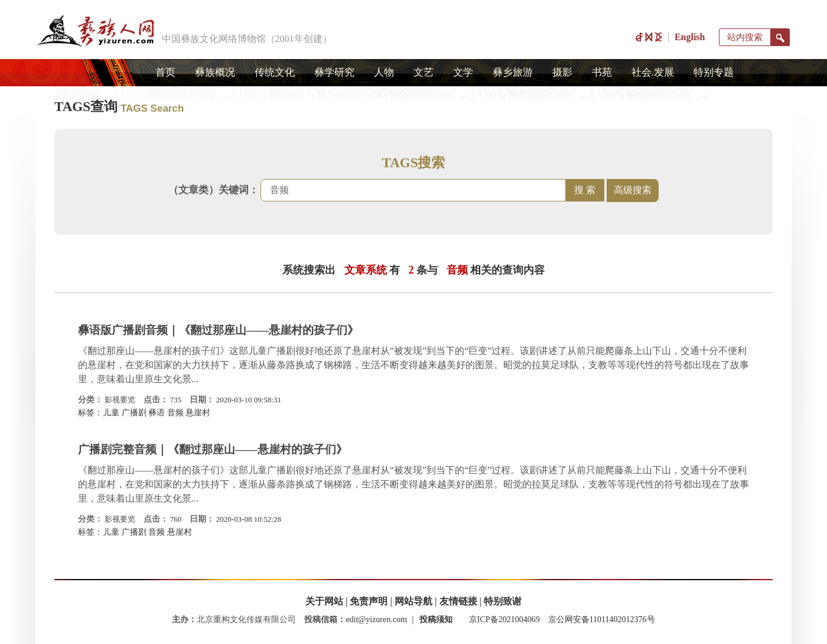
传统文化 (275, 72)
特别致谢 (503, 601)
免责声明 (369, 601)
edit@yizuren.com (376, 619)
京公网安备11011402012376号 (602, 619)
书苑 (602, 72)
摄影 (562, 72)
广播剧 (134, 413)
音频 (175, 413)
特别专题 (714, 72)
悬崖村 (198, 413)
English (690, 37)
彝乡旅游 (513, 72)
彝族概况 (215, 72)
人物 (384, 72)
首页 (165, 72)
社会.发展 (653, 72)
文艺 (424, 72)
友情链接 (458, 601)
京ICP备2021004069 (504, 619)
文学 (463, 72)
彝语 (157, 413)
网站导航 (413, 601)
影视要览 (120, 400)
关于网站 (324, 601)
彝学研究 (334, 72)
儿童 (111, 413)
